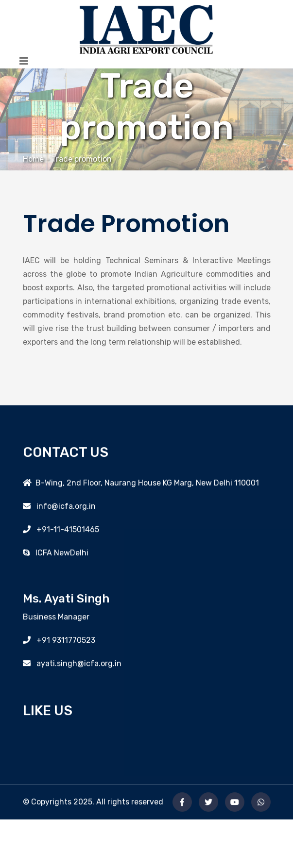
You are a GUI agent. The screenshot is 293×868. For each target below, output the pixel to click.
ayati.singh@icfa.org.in (76, 666)
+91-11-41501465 (65, 532)
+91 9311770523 (63, 643)
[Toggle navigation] (24, 61)
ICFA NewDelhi (59, 555)
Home (33, 159)
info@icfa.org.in (63, 509)
